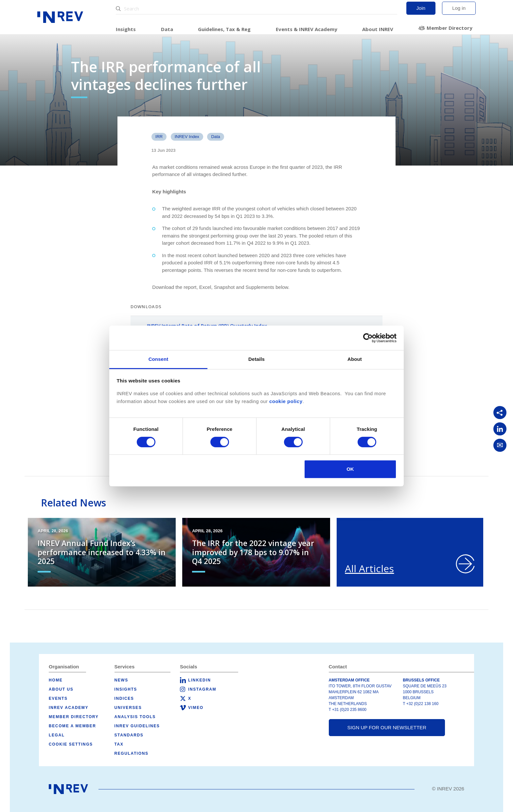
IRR (159, 137)
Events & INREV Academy (307, 29)
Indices (124, 698)
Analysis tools (135, 717)
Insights (126, 29)
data (215, 137)
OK (350, 469)
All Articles (369, 568)
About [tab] (355, 359)
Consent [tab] (159, 359)
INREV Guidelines (137, 726)
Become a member (72, 726)
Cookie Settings (71, 744)
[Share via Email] (500, 445)
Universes (128, 708)
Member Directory (450, 28)
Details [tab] (256, 359)
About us (61, 689)
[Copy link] (500, 413)
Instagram (202, 689)
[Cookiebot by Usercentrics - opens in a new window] (368, 338)
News (121, 680)
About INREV (378, 29)
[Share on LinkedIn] (500, 429)
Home (56, 680)
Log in (459, 8)
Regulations (132, 753)
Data (167, 29)
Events (58, 698)
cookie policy (286, 401)
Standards (129, 735)
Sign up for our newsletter (387, 727)
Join (421, 8)
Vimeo (196, 708)
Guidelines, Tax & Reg (224, 29)
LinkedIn (199, 680)
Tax (119, 744)
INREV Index (187, 137)
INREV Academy (69, 708)
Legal (57, 735)
